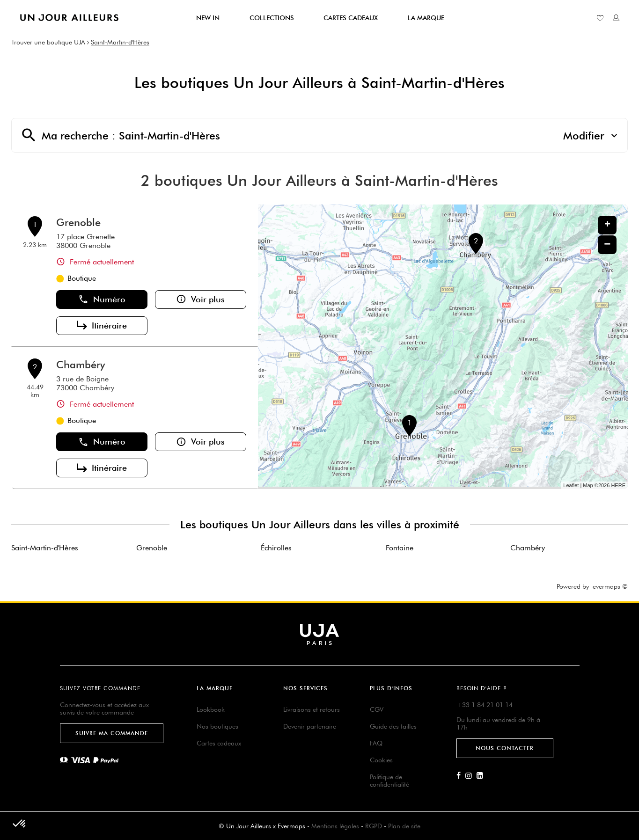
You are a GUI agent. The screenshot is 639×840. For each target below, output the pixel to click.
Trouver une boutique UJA (48, 42)
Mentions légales (335, 826)
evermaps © (610, 586)
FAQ (376, 743)
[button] (20, 824)
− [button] (607, 245)
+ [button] (607, 225)
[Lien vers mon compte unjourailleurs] (616, 18)
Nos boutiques (217, 726)
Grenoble (78, 222)
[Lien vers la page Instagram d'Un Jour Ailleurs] (471, 776)
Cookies (381, 760)
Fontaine (400, 548)
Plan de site (404, 826)
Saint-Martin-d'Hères (120, 42)
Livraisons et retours (312, 709)
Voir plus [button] (200, 299)
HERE (618, 485)
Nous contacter (505, 748)
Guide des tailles (393, 726)
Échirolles (276, 548)
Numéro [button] (102, 299)
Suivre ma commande (112, 733)
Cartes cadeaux (219, 743)
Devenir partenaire (310, 726)
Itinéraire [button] (102, 326)
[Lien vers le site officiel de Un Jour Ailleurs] (69, 18)
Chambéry (81, 365)
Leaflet (571, 485)
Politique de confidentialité (389, 781)
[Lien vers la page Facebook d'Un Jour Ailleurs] (461, 776)
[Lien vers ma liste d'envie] (600, 18)
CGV (377, 709)
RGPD (374, 826)
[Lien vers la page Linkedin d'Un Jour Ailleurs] (482, 776)
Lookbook (211, 709)
